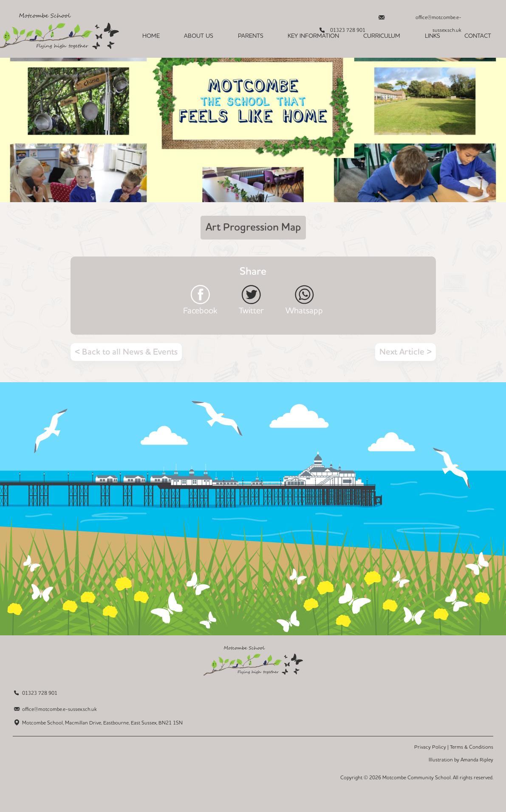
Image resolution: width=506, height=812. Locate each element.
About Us (199, 36)
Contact (478, 36)
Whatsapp (304, 310)
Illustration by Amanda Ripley (461, 760)
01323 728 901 (40, 693)
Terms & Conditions (472, 747)
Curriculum (382, 36)
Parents (251, 36)
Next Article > (406, 352)
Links (433, 36)
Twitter (251, 310)
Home (151, 36)
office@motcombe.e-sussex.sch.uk (438, 20)
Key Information (313, 36)
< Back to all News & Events (126, 352)
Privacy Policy (430, 747)
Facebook (200, 310)
